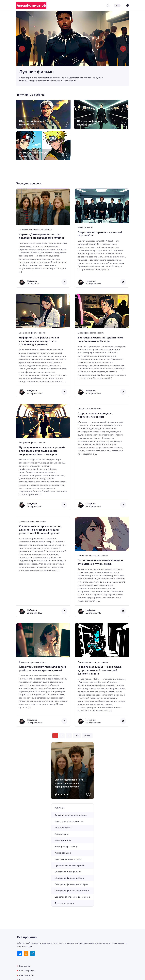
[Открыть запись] (43, 238)
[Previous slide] (22, 49)
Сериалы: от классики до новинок (35, 230)
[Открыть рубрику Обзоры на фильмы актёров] (44, 114)
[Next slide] (123, 49)
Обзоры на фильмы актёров (33, 522)
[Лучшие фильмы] (72, 49)
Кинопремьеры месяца (66, 847)
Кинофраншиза (85, 227)
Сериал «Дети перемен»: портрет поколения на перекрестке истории (69, 783)
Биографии (24, 966)
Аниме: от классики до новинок (93, 556)
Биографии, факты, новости (32, 333)
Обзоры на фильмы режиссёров (71, 884)
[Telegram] (32, 954)
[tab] (56, 794)
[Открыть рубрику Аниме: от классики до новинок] (44, 146)
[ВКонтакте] (19, 954)
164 (77, 735)
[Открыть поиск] (108, 6)
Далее (87, 735)
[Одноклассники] (26, 954)
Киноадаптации (63, 840)
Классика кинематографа (68, 859)
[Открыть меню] (128, 6)
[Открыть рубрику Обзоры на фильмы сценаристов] (101, 114)
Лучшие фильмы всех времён (70, 865)
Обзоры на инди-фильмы (90, 409)
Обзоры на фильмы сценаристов (72, 891)
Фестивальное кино (65, 903)
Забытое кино (62, 834)
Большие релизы (63, 828)
